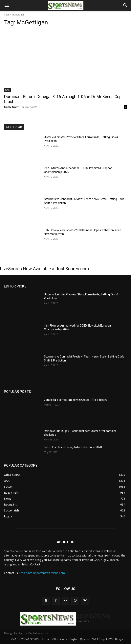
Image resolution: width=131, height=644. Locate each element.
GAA (7, 90)
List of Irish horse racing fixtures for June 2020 (73, 447)
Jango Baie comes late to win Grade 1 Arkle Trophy (76, 400)
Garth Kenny (11, 107)
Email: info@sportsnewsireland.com (42, 573)
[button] (7, 5)
